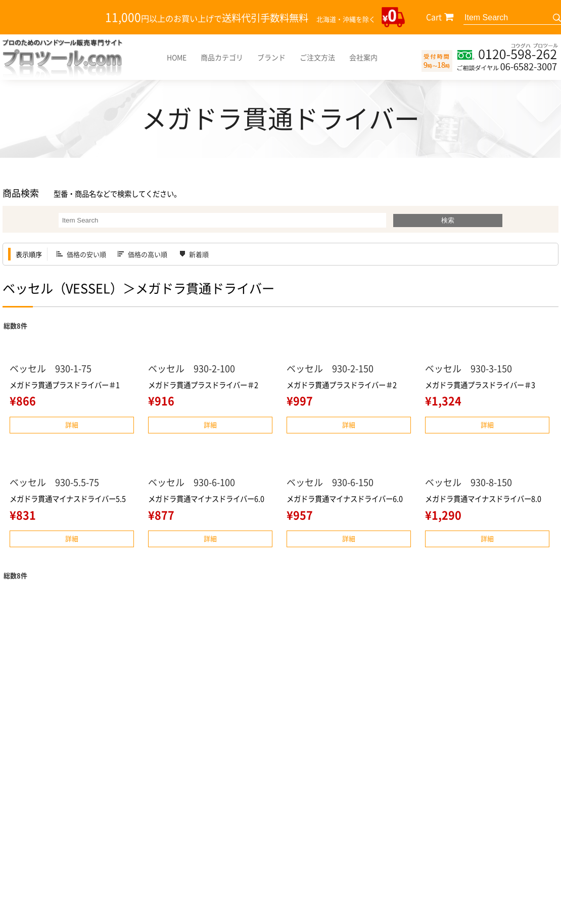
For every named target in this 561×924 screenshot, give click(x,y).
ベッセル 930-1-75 (51, 368)
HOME (177, 57)
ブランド (271, 57)
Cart (434, 17)
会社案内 (363, 57)
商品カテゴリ (222, 57)
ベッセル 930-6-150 (330, 482)
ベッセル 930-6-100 (192, 482)
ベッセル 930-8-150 (469, 482)
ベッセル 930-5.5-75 (54, 482)
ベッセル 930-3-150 (469, 368)
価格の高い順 (148, 254)
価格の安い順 (86, 254)
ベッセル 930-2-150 (330, 368)
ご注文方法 (317, 57)
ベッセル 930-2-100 (192, 368)
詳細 (72, 425)
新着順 (199, 254)
